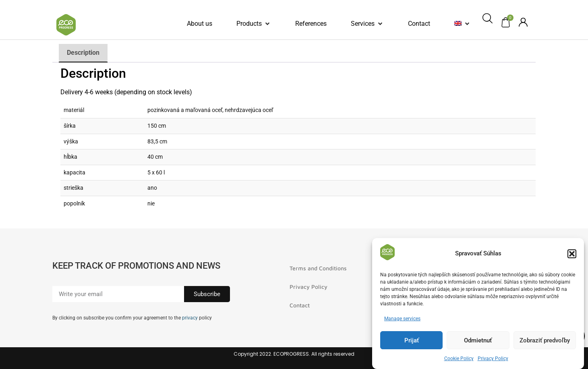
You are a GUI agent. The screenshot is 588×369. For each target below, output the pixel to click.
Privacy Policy (493, 360)
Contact (300, 305)
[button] (572, 255)
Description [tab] (83, 53)
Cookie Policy (459, 360)
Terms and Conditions (318, 268)
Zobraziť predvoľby (545, 341)
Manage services (402, 320)
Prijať (412, 341)
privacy (190, 318)
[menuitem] (458, 24)
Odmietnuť (478, 341)
